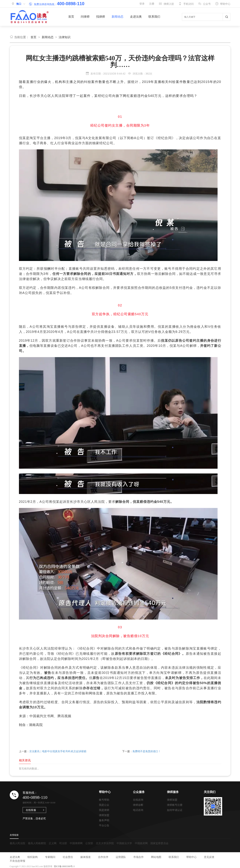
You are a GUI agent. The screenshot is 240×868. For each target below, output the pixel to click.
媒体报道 (86, 857)
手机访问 (186, 4)
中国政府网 (141, 843)
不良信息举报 (17, 861)
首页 (71, 17)
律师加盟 (104, 815)
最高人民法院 (17, 843)
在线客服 (31, 810)
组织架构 (33, 857)
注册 (152, 4)
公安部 (89, 843)
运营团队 (121, 857)
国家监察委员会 (159, 843)
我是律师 (104, 810)
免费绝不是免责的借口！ (147, 751)
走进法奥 (136, 17)
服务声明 (104, 820)
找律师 (101, 17)
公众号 (205, 4)
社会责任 (68, 857)
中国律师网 (76, 843)
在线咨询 (138, 800)
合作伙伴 (103, 857)
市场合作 (138, 857)
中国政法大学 (124, 843)
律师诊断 (138, 805)
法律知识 (65, 37)
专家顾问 (50, 857)
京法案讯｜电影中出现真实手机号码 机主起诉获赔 (58, 751)
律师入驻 (166, 4)
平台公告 (104, 825)
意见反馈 (209, 857)
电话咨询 (138, 810)
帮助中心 (223, 4)
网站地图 (156, 857)
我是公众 (104, 805)
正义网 (53, 843)
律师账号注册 (175, 805)
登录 (142, 4)
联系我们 (154, 17)
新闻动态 (118, 17)
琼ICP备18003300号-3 (64, 866)
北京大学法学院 (105, 843)
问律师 (85, 17)
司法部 (63, 843)
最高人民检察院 (37, 843)
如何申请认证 (175, 810)
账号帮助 (104, 800)
